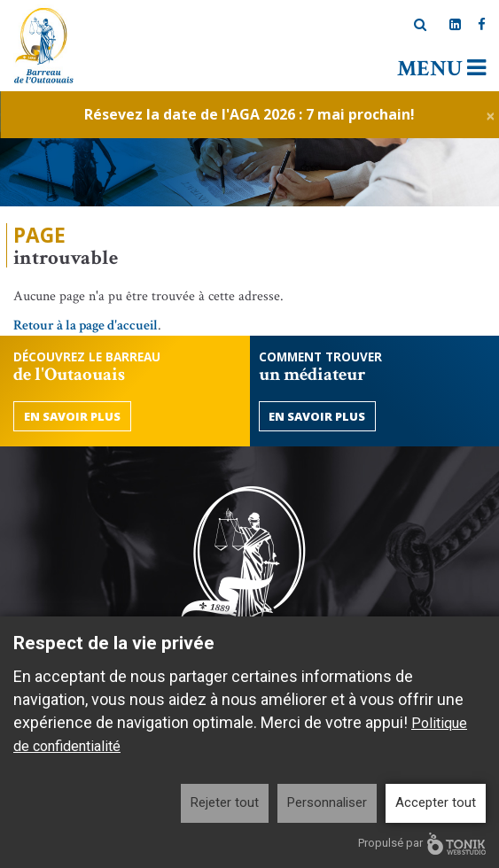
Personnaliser (327, 802)
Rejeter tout (225, 802)
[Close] (491, 115)
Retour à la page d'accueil (86, 325)
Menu (441, 69)
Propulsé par (422, 844)
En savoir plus (72, 416)
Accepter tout (436, 802)
